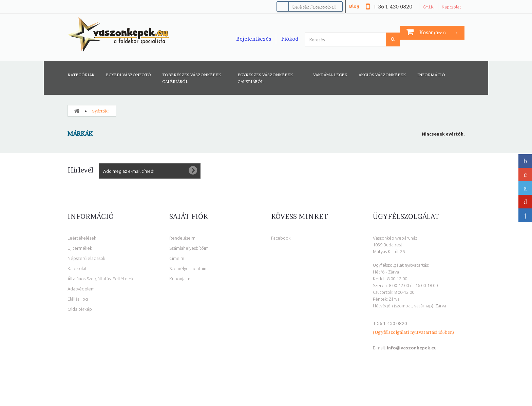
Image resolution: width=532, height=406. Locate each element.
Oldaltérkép (80, 309)
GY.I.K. (429, 7)
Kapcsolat (451, 7)
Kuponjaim (180, 279)
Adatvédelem (81, 289)
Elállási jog (78, 299)
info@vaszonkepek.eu (412, 348)
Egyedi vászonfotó (128, 75)
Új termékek (80, 248)
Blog (354, 6)
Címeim (177, 258)
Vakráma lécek (330, 75)
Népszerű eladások (86, 258)
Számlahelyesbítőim (189, 248)
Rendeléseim (182, 238)
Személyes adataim (188, 268)
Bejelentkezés (254, 39)
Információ (431, 75)
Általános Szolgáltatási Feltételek (100, 279)
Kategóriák (81, 75)
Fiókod (290, 39)
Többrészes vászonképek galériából (192, 78)
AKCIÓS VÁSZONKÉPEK (382, 75)
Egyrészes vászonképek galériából (265, 78)
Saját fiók (189, 217)
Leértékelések (82, 238)
